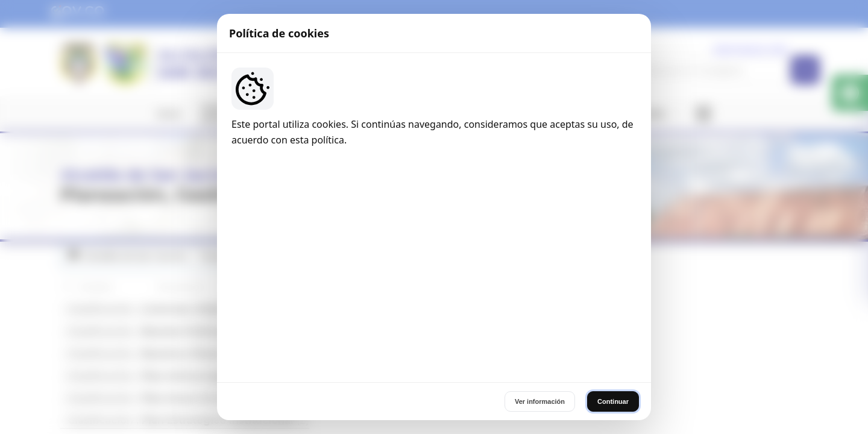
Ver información (540, 297)
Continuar (613, 297)
